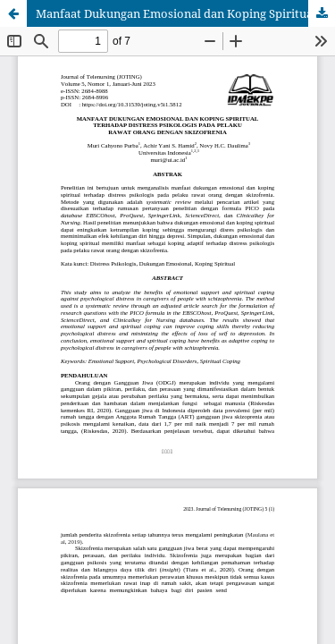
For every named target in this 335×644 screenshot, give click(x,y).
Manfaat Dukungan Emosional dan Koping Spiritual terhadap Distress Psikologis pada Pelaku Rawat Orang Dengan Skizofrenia (185, 13)
